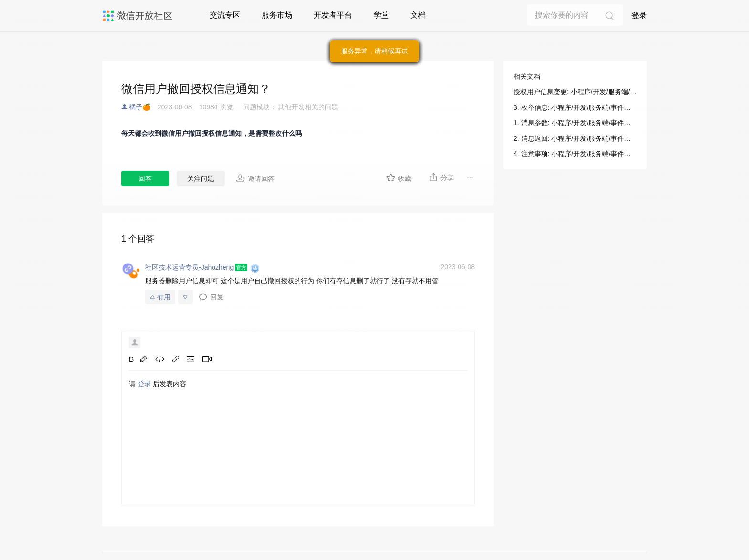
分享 (441, 177)
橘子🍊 (140, 107)
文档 (418, 15)
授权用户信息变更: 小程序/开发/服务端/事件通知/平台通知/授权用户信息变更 (575, 92)
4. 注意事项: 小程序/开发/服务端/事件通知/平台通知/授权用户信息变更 (575, 154)
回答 (145, 179)
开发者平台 (333, 15)
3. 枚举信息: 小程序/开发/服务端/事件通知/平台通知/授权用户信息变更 (575, 107)
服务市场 (277, 15)
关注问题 (201, 179)
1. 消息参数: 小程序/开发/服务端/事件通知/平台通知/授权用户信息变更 (575, 123)
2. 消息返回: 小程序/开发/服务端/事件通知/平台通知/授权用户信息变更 (575, 138)
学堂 (381, 15)
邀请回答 (255, 178)
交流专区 (225, 15)
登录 (639, 16)
